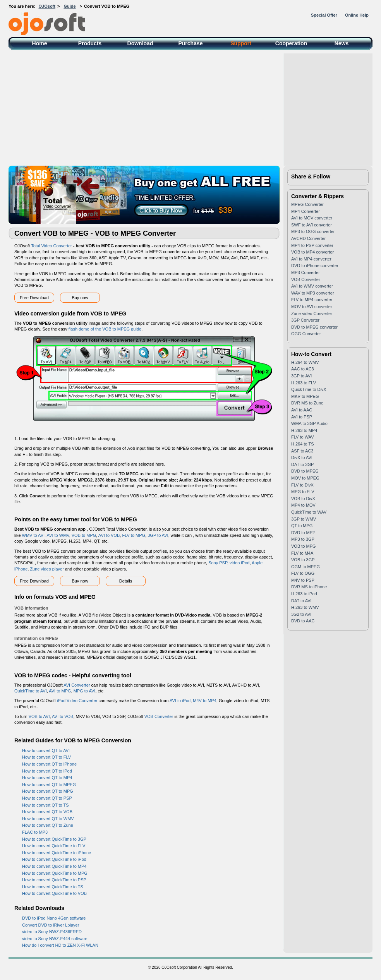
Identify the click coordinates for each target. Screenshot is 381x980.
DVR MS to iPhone (309, 587)
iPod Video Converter (77, 701)
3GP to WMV (304, 519)
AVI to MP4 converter (311, 259)
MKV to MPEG (305, 396)
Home (40, 43)
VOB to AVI (39, 716)
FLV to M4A (302, 553)
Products (90, 43)
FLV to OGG (303, 573)
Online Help (357, 15)
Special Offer (324, 15)
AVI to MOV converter (312, 218)
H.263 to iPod (304, 594)
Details (126, 581)
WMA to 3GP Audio (309, 423)
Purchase (190, 43)
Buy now (80, 298)
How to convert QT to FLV (46, 757)
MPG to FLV (303, 492)
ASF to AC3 (302, 451)
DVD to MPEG (305, 471)
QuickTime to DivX (309, 389)
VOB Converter (159, 716)
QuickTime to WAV (309, 512)
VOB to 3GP (303, 560)
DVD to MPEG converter (314, 327)
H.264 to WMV (305, 362)
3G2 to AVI (301, 614)
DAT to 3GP (302, 464)
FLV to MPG (134, 535)
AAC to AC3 (303, 369)
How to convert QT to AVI (46, 750)
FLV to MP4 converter (312, 300)
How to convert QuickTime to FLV (54, 846)
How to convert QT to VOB (47, 812)
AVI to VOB (109, 535)
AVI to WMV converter (312, 286)
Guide (70, 6)
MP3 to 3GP (303, 539)
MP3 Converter (305, 272)
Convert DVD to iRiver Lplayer (51, 925)
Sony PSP (218, 563)
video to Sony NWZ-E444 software (55, 939)
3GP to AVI (158, 535)
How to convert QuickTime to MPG (55, 873)
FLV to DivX (302, 485)
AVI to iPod (180, 701)
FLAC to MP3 (35, 832)
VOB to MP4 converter (312, 252)
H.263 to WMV (305, 607)
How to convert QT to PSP (47, 798)
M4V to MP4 (205, 701)
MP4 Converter (305, 211)
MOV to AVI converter (312, 307)
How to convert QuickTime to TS (53, 887)
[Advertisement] (190, 108)
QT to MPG (302, 526)
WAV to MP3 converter (313, 293)
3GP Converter (305, 320)
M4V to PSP (303, 580)
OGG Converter (306, 334)
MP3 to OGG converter (313, 231)
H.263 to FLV (304, 383)
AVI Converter (77, 685)
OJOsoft (47, 6)
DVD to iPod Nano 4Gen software (54, 918)
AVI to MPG (60, 691)
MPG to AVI (85, 691)
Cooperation (291, 43)
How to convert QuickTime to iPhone (57, 853)
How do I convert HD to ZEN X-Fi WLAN (60, 945)
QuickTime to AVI (31, 691)
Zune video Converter (312, 314)
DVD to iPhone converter (315, 266)
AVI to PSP (302, 417)
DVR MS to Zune (307, 403)
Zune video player (47, 569)
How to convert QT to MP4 (47, 778)
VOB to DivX (303, 499)
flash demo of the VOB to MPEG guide (105, 329)
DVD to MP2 (303, 533)
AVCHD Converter (308, 238)
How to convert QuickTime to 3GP (54, 839)
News (342, 43)
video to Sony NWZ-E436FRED (52, 932)
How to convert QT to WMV (48, 819)
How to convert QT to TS (45, 805)
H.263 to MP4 (304, 430)
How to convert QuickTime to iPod (54, 859)
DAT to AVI (301, 601)
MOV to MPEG (305, 478)
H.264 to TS (303, 444)
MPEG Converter (307, 204)
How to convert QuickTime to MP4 (54, 866)
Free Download (34, 298)
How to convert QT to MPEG (49, 785)
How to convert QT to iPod (47, 771)
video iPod (239, 563)
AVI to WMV (58, 535)
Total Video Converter (51, 246)
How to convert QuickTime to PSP (54, 880)
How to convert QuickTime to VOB (54, 893)
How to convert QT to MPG (48, 791)
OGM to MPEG (305, 567)
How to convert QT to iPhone (49, 764)
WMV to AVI (33, 535)
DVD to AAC (303, 621)
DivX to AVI (302, 457)
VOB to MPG (84, 535)
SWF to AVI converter (311, 225)
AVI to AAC (302, 410)
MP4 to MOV (303, 505)
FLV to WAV (302, 437)
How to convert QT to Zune (48, 825)
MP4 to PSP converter (312, 245)
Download (140, 43)
